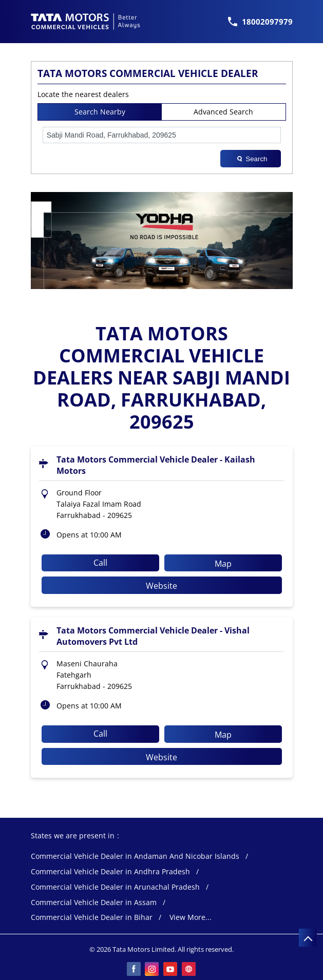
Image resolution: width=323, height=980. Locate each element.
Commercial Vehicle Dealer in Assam (94, 903)
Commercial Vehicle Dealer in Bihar (92, 918)
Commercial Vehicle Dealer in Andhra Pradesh (110, 872)
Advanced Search (223, 112)
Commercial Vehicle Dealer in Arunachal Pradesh (115, 887)
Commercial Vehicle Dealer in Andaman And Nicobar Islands (135, 857)
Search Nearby (100, 112)
